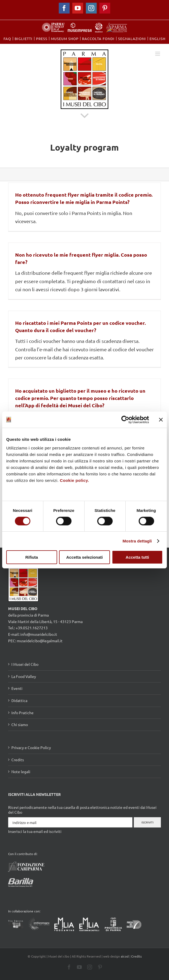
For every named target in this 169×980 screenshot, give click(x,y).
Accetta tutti (137, 557)
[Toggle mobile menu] (158, 54)
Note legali (21, 772)
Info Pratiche (22, 713)
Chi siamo (20, 724)
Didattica (19, 700)
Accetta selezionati (84, 557)
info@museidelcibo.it (39, 634)
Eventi (17, 688)
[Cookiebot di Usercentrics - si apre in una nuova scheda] (125, 420)
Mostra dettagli (137, 541)
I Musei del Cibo (25, 664)
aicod (125, 956)
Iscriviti (147, 822)
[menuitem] (7, 39)
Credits (18, 760)
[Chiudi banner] (161, 420)
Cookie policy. (74, 480)
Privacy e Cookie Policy (31, 747)
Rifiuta (32, 557)
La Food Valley (24, 676)
